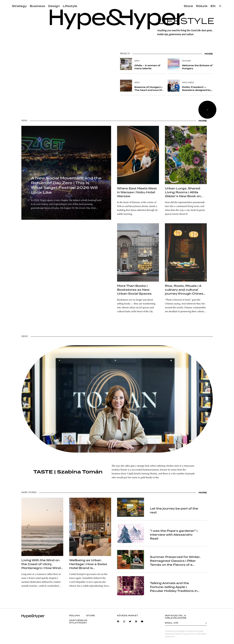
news (137, 61)
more (209, 54)
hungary (187, 61)
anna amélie (188, 83)
